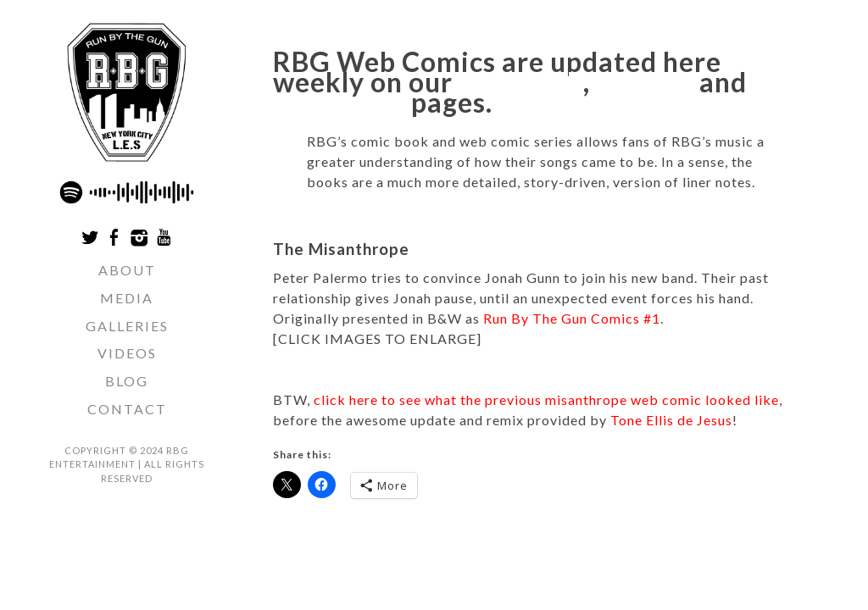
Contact (127, 409)
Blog (127, 381)
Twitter (645, 82)
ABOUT (127, 270)
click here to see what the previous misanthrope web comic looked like (546, 399)
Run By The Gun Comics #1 (572, 318)
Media (127, 298)
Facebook (521, 82)
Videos (127, 353)
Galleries (127, 326)
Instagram (339, 102)
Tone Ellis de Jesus (671, 420)
